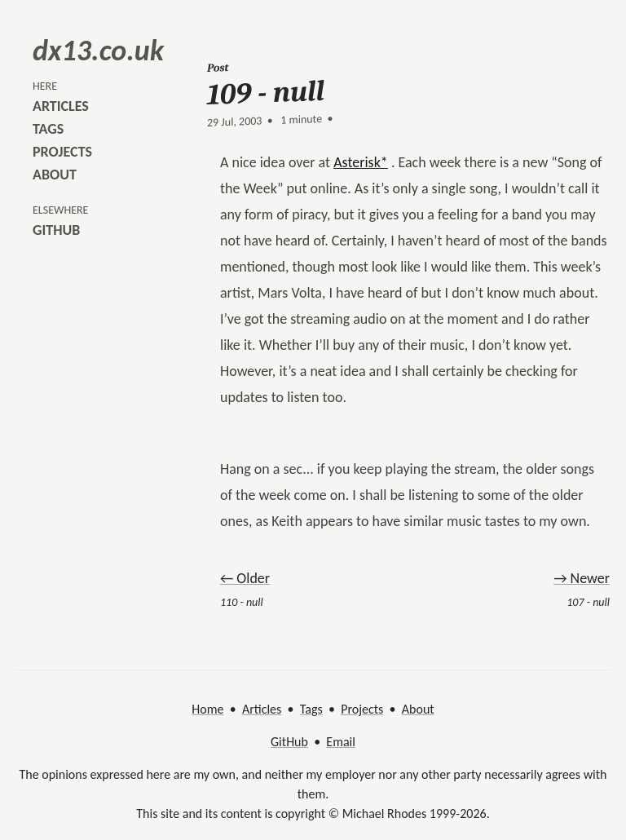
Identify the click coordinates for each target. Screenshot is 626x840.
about (55, 175)
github (56, 230)
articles (61, 106)
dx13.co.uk (98, 51)
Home (207, 709)
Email (341, 742)
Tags (311, 709)
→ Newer (582, 578)
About (418, 709)
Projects (362, 709)
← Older (245, 578)
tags (48, 129)
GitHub (289, 742)
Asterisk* (361, 162)
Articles (262, 709)
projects (62, 152)
